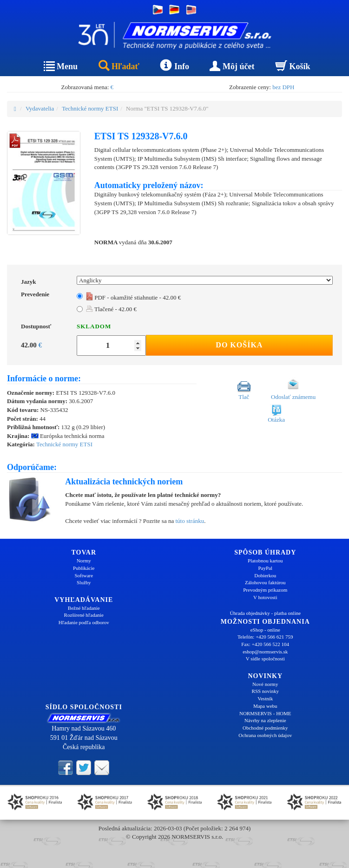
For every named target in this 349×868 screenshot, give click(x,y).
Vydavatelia (40, 108)
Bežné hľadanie (84, 608)
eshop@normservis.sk (265, 652)
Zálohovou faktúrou (265, 582)
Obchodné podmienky (265, 728)
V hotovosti (265, 597)
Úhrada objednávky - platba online (265, 613)
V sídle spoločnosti (265, 659)
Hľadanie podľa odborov (84, 622)
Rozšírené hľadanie (84, 615)
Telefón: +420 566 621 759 (265, 637)
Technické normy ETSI (90, 108)
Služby (84, 582)
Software (84, 575)
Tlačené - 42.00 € (111, 309)
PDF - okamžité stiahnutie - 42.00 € (133, 297)
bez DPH (283, 87)
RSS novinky (265, 691)
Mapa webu (265, 706)
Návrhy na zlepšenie (265, 720)
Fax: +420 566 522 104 (265, 644)
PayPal (265, 568)
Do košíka (239, 345)
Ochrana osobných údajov (265, 735)
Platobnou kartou (265, 561)
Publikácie (84, 568)
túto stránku (190, 521)
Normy (84, 561)
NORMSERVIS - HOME (265, 713)
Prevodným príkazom (265, 590)
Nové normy (265, 684)
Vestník (265, 698)
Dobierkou (265, 575)
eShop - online (265, 630)
